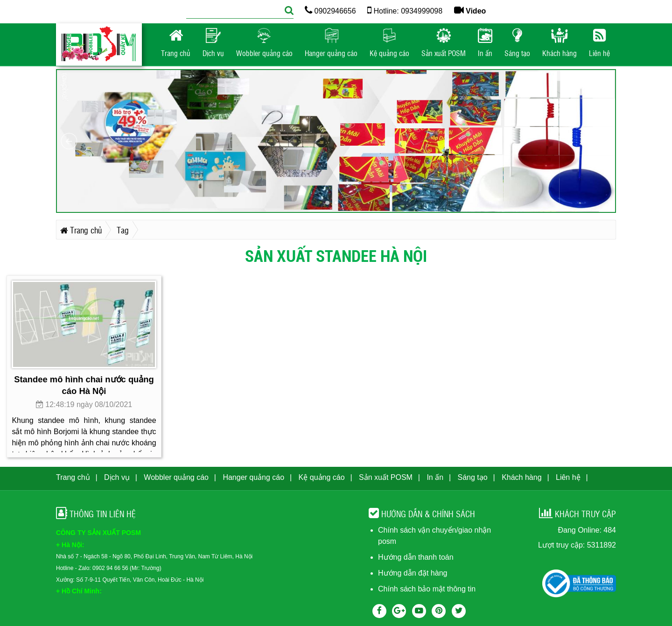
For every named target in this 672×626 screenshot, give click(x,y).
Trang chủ (73, 477)
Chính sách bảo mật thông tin (427, 589)
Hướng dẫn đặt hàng (413, 573)
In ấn (435, 477)
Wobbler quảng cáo (176, 477)
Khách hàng (521, 477)
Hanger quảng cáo (253, 477)
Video (470, 11)
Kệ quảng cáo (322, 477)
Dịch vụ (117, 477)
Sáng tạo (473, 477)
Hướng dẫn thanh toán (416, 557)
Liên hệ (568, 477)
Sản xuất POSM (386, 477)
